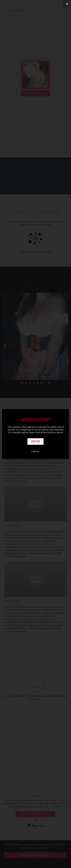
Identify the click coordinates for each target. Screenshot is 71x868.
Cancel (35, 451)
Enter (36, 441)
